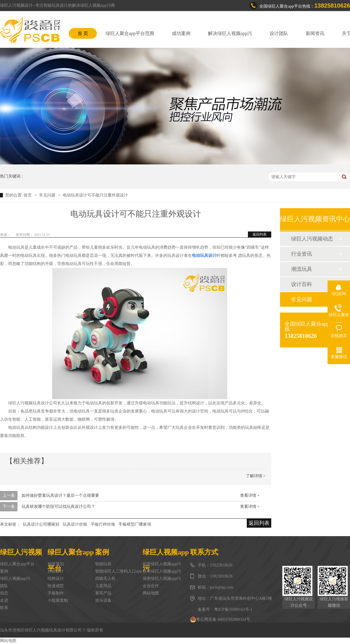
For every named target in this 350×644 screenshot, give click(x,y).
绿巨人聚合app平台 (17, 564)
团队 (4, 586)
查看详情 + (250, 495)
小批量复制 (58, 600)
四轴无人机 (105, 579)
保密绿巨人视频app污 (162, 579)
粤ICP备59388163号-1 (233, 609)
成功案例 (181, 33)
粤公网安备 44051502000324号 (220, 620)
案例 (4, 571)
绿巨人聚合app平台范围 (130, 33)
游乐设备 (103, 600)
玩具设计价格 (75, 524)
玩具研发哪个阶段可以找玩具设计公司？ (58, 507)
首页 (28, 195)
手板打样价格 (103, 524)
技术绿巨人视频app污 (162, 571)
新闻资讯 (315, 33)
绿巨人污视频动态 (312, 239)
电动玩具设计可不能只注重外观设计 (95, 195)
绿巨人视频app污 (15, 579)
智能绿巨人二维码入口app (118, 571)
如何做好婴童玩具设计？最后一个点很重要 (60, 495)
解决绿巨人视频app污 (230, 33)
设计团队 (279, 33)
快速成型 (56, 586)
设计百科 (302, 284)
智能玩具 (103, 564)
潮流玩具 (302, 269)
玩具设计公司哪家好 (41, 524)
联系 (4, 608)
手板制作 (56, 593)
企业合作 (151, 586)
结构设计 (56, 579)
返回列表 (260, 234)
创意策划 (56, 564)
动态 (4, 593)
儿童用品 (103, 586)
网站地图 (151, 593)
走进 (4, 600)
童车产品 (103, 593)
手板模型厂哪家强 (135, 524)
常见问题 (48, 195)
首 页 (83, 33)
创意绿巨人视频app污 (162, 564)
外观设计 (56, 571)
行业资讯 (302, 254)
